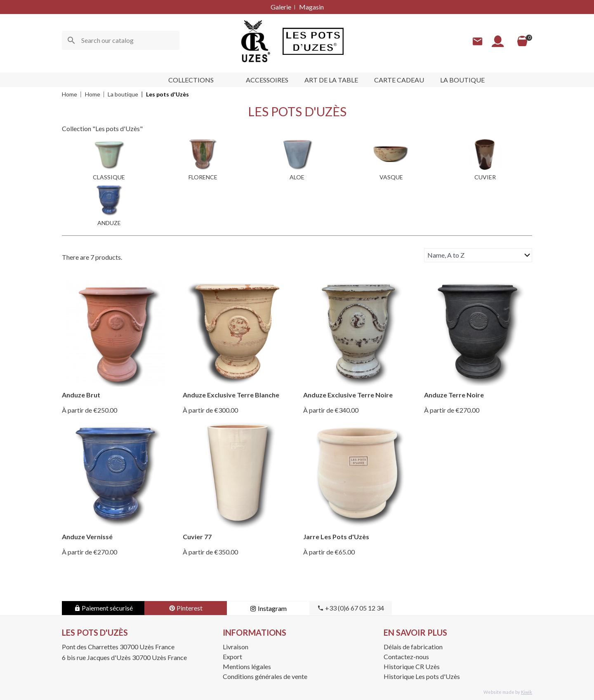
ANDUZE (109, 223)
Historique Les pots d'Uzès (422, 676)
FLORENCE (203, 177)
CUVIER (485, 177)
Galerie (281, 7)
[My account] (498, 41)
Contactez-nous (406, 657)
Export (232, 657)
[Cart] (522, 41)
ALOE (297, 177)
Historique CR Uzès (412, 666)
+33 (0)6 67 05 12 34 (351, 608)
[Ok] (71, 40)
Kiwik (527, 692)
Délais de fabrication (413, 647)
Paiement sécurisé (103, 608)
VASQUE (391, 177)
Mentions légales (247, 666)
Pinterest (186, 608)
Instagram (268, 608)
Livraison (236, 647)
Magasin (311, 7)
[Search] (121, 40)
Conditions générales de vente (265, 676)
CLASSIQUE (109, 177)
